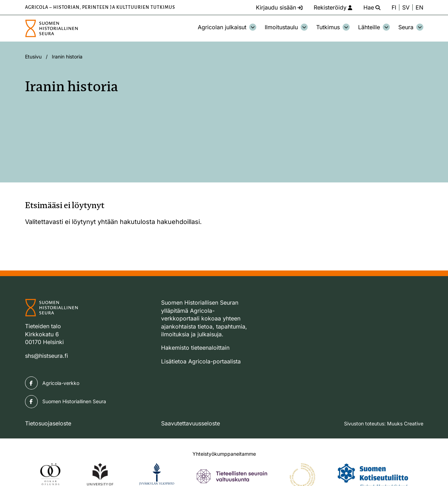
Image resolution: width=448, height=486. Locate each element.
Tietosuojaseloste (48, 423)
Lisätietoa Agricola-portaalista (201, 361)
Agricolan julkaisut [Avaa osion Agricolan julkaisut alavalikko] (227, 27)
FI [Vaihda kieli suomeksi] (394, 7)
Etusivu (33, 57)
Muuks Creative (405, 423)
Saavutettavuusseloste (191, 423)
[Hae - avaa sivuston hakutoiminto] (372, 7)
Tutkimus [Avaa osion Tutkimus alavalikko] (333, 27)
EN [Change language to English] (419, 7)
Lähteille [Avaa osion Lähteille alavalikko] (374, 27)
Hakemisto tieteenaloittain (195, 348)
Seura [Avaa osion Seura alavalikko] (411, 27)
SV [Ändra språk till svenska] (406, 7)
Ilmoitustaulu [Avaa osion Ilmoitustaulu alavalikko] (286, 27)
